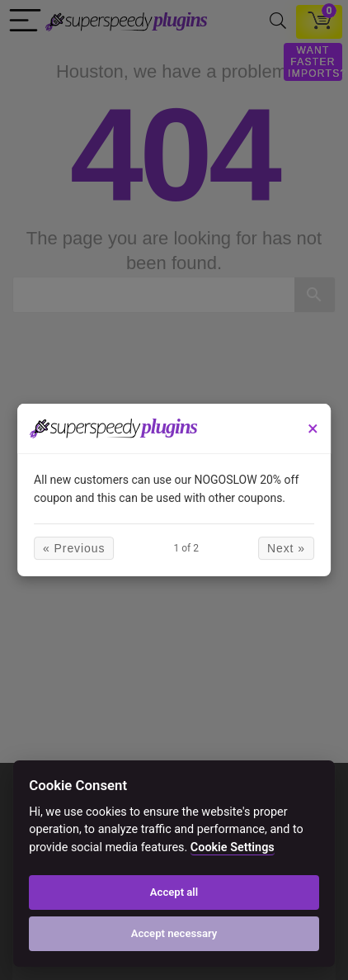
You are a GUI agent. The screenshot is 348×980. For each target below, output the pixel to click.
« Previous (74, 548)
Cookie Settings (233, 847)
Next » (286, 548)
